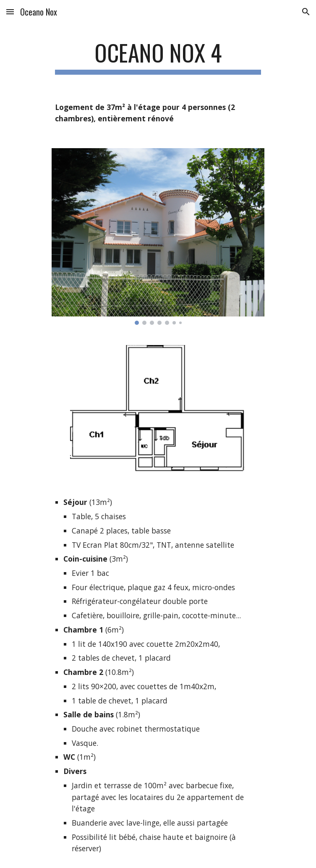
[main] (158, 57)
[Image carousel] (158, 237)
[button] (10, 12)
